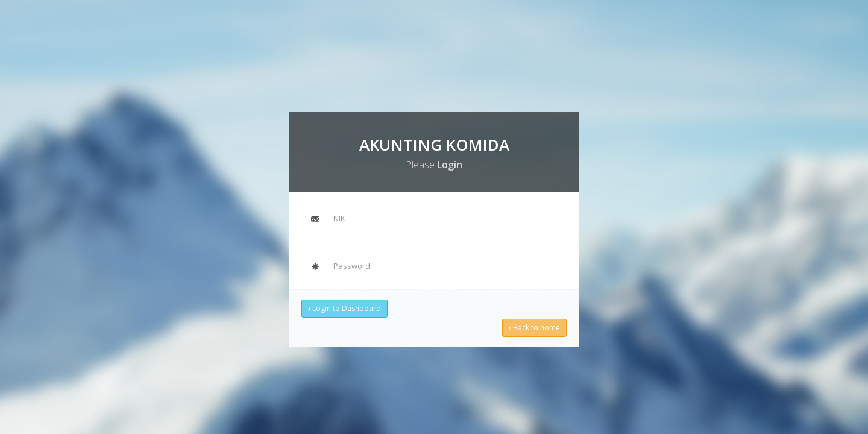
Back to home (533, 326)
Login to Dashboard (346, 307)
